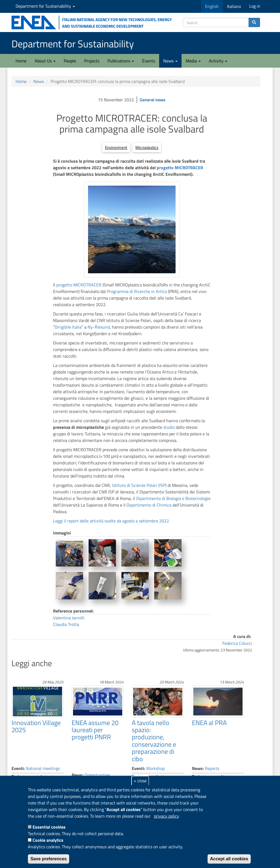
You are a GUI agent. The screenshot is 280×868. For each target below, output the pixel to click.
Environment (116, 147)
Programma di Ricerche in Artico (137, 291)
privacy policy (167, 816)
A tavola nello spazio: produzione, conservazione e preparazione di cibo (154, 741)
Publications (121, 61)
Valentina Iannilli (69, 618)
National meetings (43, 768)
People (70, 61)
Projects (92, 61)
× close (140, 781)
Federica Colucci (237, 643)
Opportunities (97, 775)
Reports (212, 768)
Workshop (155, 768)
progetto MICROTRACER (180, 168)
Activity (218, 61)
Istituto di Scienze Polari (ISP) (139, 485)
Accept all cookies (229, 859)
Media (193, 61)
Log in (255, 6)
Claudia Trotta (66, 624)
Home (21, 61)
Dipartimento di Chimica (149, 505)
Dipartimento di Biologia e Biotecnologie (173, 498)
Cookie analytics (48, 840)
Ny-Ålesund (99, 327)
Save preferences (49, 859)
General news (153, 100)
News (170, 61)
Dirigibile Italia (68, 327)
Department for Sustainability (45, 6)
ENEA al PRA (209, 723)
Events (149, 61)
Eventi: (18, 768)
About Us (45, 61)
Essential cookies (49, 827)
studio (169, 427)
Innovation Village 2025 (36, 726)
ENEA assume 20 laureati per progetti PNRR (95, 730)
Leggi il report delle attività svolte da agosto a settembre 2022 (111, 521)
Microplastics (147, 147)
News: (78, 775)
